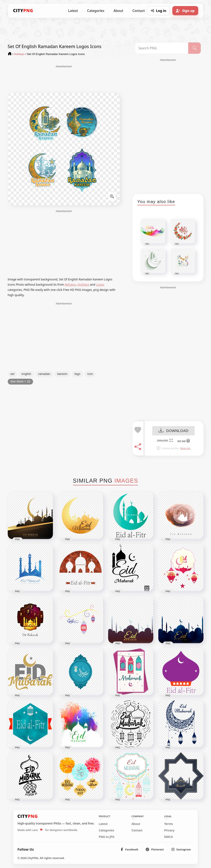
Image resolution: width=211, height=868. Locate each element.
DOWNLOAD (173, 431)
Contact (137, 830)
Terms (169, 824)
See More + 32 (20, 381)
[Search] (194, 48)
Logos (100, 284)
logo (77, 374)
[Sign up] (185, 11)
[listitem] (130, 849)
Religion (70, 284)
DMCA (169, 837)
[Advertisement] (64, 79)
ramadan (44, 374)
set (12, 374)
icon (90, 374)
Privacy (169, 830)
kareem (62, 374)
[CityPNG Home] (23, 11)
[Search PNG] (162, 48)
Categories (96, 11)
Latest (73, 11)
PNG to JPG (107, 837)
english (26, 374)
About (118, 11)
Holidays (83, 284)
